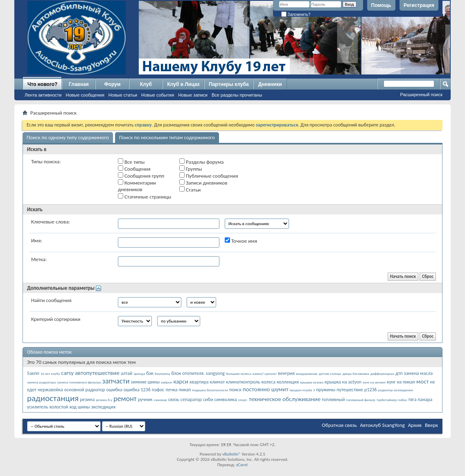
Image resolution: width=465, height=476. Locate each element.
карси (181, 381)
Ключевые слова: (51, 222)
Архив (415, 425)
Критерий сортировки (56, 319)
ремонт (125, 399)
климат (217, 382)
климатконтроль (243, 382)
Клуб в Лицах (183, 84)
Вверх (431, 425)
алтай (127, 373)
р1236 (371, 390)
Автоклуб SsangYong (383, 425)
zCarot (242, 465)
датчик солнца (330, 373)
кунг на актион (374, 382)
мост (422, 381)
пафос (158, 390)
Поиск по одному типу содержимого (68, 137)
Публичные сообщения (209, 176)
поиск (235, 390)
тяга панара (420, 399)
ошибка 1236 (137, 390)
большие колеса (239, 373)
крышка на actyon (343, 382)
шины (84, 407)
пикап (185, 390)
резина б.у (104, 400)
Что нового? (42, 84)
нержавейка (50, 390)
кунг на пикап (401, 382)
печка (172, 390)
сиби (208, 399)
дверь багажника (356, 373)
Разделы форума (201, 162)
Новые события (158, 95)
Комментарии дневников (137, 186)
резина (87, 399)
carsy (67, 373)
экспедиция (104, 407)
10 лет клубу (50, 373)
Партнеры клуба (229, 84)
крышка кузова (312, 382)
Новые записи (193, 95)
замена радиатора (41, 382)
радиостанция (53, 398)
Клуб (146, 84)
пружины (326, 390)
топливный (333, 399)
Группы (191, 169)
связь (174, 399)
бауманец (163, 373)
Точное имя (241, 241)
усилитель (38, 407)
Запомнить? (296, 15)
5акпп (33, 373)
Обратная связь (339, 425)
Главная (79, 84)
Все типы (131, 162)
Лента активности (43, 95)
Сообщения (134, 169)
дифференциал (382, 373)
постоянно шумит (266, 389)
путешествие (350, 390)
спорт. (243, 400)
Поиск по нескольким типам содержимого (167, 137)
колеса (269, 382)
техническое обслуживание (285, 399)
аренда (140, 373)
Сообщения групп (141, 176)
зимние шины (145, 382)
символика (225, 399)
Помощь (381, 5)
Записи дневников (203, 183)
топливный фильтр (360, 400)
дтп (399, 373)
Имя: (37, 240)
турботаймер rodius (392, 400)
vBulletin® (231, 454)
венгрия (286, 373)
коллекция (288, 382)
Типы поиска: (46, 161)
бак (150, 373)
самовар (160, 400)
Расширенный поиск (421, 95)
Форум (112, 84)
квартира (199, 382)
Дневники (270, 84)
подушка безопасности (210, 390)
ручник (145, 399)
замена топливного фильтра (79, 382)
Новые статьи (123, 95)
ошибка (114, 390)
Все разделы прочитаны (237, 95)
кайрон (167, 382)
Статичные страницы (145, 196)
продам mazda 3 (302, 390)
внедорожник (307, 373)
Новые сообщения (85, 95)
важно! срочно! (265, 373)
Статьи (190, 189)
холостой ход (63, 407)
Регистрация (419, 5)
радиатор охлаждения (396, 390)
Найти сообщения (51, 300)
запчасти (116, 381)
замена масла (419, 373)
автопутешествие (97, 373)
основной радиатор (85, 390)
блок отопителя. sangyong (198, 373)
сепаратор (191, 399)
